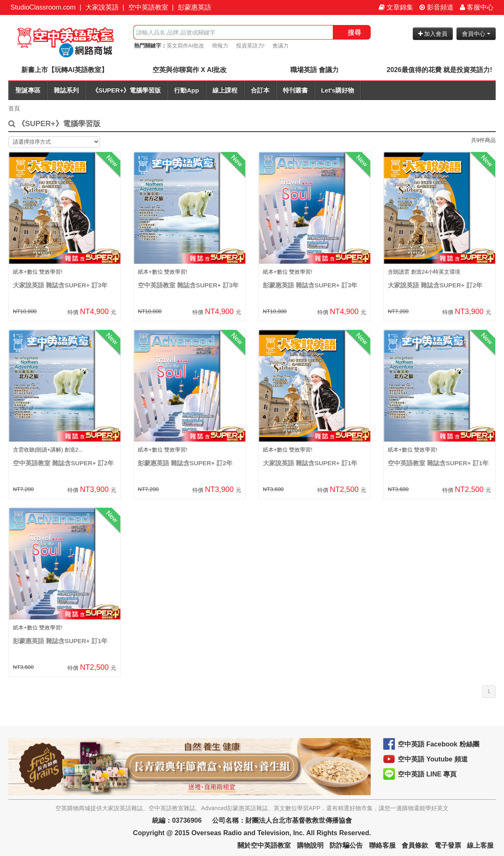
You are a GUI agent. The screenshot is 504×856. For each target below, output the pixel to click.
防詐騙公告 (346, 845)
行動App (186, 90)
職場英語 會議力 (314, 70)
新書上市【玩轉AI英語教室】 (65, 70)
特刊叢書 (295, 90)
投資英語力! (251, 46)
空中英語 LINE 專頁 (427, 774)
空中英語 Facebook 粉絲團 (439, 744)
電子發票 (448, 845)
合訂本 (260, 90)
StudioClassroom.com (43, 7)
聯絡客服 (382, 845)
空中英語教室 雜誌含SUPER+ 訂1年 (438, 463)
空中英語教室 (148, 7)
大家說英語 (102, 7)
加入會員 (433, 34)
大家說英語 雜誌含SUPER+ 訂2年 (435, 285)
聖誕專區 (28, 90)
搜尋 (354, 32)
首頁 (14, 108)
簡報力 (220, 46)
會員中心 (476, 34)
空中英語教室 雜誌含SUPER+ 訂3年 (188, 285)
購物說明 (310, 845)
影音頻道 (437, 7)
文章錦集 (396, 7)
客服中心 (477, 7)
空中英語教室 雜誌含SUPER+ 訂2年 (63, 463)
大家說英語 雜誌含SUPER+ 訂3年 (60, 285)
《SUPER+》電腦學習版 (126, 90)
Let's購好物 (338, 90)
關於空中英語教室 (264, 845)
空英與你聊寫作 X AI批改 (190, 70)
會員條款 (415, 845)
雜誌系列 (66, 90)
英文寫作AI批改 (185, 46)
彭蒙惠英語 (195, 7)
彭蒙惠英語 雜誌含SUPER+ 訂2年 (185, 463)
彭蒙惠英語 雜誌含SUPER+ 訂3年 (310, 285)
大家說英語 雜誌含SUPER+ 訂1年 (310, 463)
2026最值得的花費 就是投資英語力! (439, 70)
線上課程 (225, 90)
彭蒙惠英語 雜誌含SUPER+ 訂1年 (60, 641)
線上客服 (480, 845)
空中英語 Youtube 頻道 (433, 759)
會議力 (281, 46)
